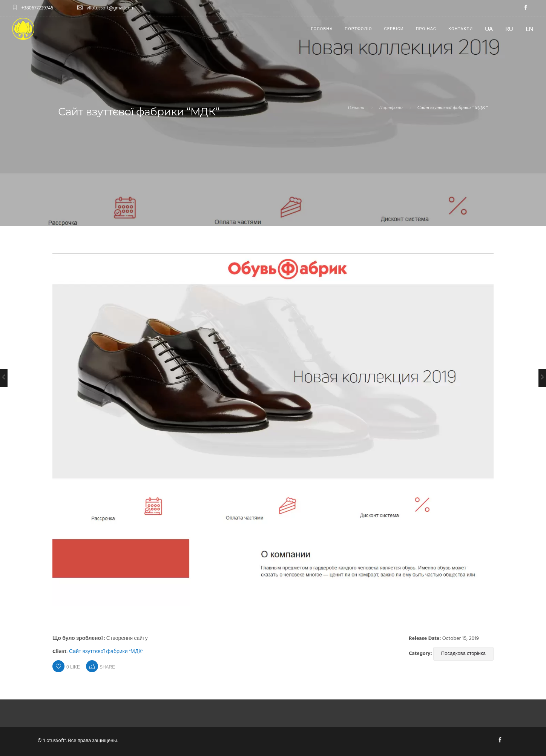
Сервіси (394, 29)
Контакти (461, 29)
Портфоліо (358, 29)
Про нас (426, 29)
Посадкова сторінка (463, 654)
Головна (322, 29)
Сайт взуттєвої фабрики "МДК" (106, 652)
